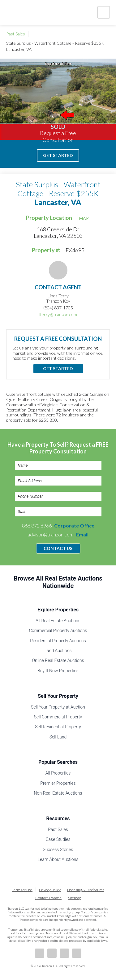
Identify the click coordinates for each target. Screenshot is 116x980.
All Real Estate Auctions (58, 621)
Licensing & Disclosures (86, 890)
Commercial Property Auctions (58, 631)
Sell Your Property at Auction (58, 707)
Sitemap (75, 898)
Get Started (58, 155)
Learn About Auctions (58, 859)
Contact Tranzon (48, 898)
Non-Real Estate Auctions (58, 793)
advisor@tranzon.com (58, 534)
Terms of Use (22, 890)
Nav (104, 12)
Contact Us (58, 548)
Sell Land (58, 737)
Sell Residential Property (58, 727)
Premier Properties (58, 783)
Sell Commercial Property (58, 717)
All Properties (58, 773)
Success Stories (58, 850)
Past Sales (16, 34)
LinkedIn (52, 953)
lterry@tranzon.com (58, 314)
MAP (84, 218)
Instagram (77, 953)
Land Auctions (58, 651)
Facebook (40, 953)
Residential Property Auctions (58, 641)
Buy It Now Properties (58, 671)
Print (107, 34)
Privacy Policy (50, 890)
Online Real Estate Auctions (58, 660)
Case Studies (58, 839)
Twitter (64, 953)
